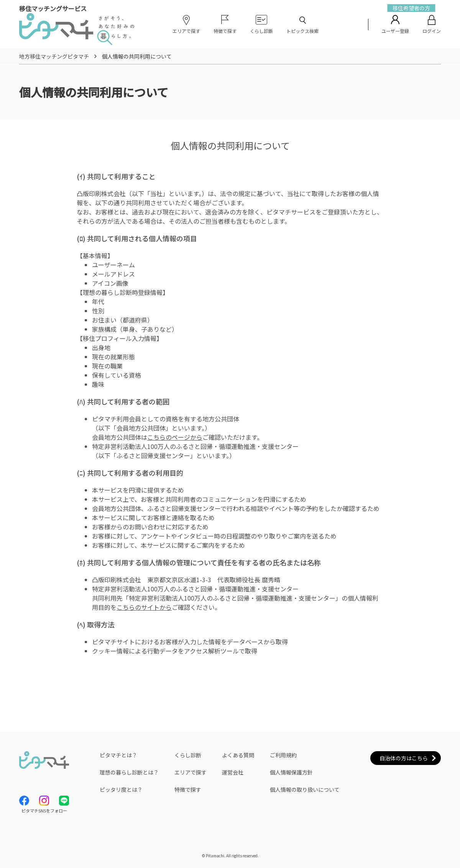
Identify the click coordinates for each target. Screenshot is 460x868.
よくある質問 (238, 755)
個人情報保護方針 (291, 772)
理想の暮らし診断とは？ (129, 772)
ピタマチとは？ (118, 755)
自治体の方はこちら (404, 758)
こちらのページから (175, 437)
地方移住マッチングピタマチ (54, 56)
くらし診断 (188, 755)
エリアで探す (191, 772)
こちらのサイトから (144, 607)
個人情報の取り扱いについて (305, 789)
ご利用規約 (283, 755)
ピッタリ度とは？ (121, 789)
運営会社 (233, 772)
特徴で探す (188, 789)
